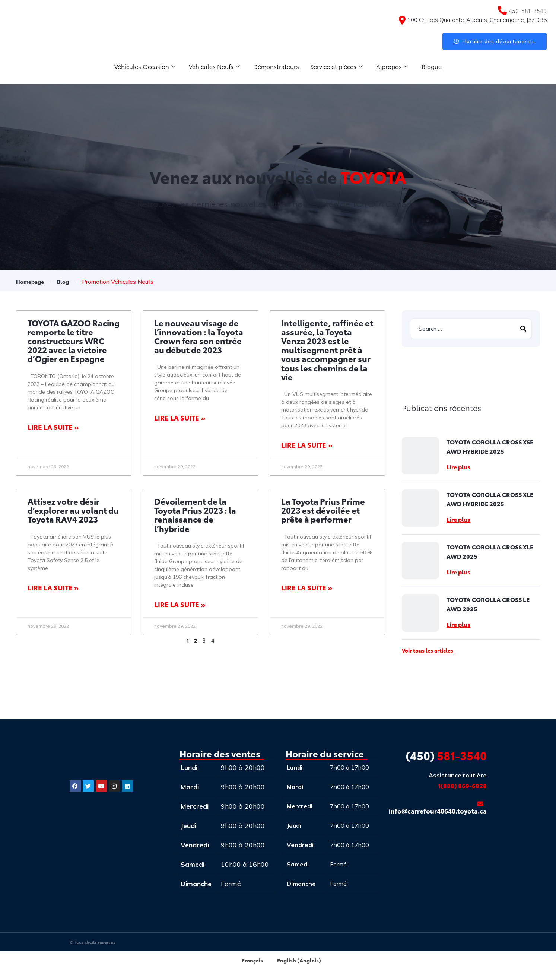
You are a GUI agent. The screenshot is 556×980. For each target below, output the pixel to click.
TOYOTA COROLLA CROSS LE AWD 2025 (488, 605)
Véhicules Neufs (212, 66)
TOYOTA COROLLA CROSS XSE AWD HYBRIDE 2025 (490, 447)
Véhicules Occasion (139, 66)
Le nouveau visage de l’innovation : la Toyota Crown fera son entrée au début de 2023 (199, 337)
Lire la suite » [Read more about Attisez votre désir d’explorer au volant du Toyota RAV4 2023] (53, 588)
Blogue (438, 66)
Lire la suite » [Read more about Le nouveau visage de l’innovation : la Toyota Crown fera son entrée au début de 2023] (180, 418)
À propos (397, 66)
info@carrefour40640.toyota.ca (438, 808)
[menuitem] (247, 961)
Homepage (32, 281)
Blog (67, 281)
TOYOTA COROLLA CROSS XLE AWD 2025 (490, 552)
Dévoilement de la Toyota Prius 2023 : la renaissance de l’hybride (195, 515)
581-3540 (446, 756)
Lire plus (458, 467)
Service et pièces (339, 66)
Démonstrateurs (276, 66)
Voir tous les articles (428, 651)
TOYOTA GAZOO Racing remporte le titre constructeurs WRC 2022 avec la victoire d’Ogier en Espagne (74, 341)
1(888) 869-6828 (462, 786)
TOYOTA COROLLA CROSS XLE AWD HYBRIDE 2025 (490, 499)
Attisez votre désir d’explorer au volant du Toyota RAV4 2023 (73, 510)
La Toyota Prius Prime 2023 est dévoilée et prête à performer (323, 510)
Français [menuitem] (250, 960)
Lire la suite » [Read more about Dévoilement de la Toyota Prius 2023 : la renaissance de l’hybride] (180, 605)
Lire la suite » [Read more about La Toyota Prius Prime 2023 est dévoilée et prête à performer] (307, 588)
